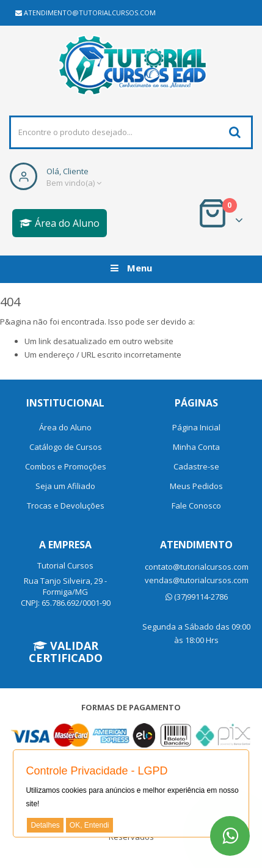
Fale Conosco (196, 506)
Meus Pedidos (196, 486)
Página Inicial (196, 427)
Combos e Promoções (66, 466)
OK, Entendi (89, 825)
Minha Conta (196, 447)
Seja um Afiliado (65, 486)
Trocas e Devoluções (66, 506)
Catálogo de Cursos (66, 447)
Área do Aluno (60, 223)
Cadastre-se (196, 466)
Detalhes (45, 825)
